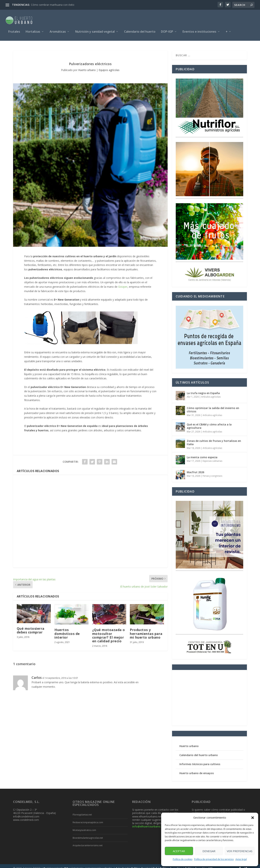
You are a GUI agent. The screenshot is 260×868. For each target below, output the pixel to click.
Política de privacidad (144, 864)
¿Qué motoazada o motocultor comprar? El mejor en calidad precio (109, 631)
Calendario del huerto (140, 30)
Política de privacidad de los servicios (214, 859)
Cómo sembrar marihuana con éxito (53, 5)
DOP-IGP (167, 30)
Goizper (123, 282)
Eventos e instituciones (199, 30)
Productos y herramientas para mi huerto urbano (146, 629)
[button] (253, 818)
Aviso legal (241, 859)
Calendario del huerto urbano (199, 751)
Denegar (209, 851)
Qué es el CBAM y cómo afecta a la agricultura (209, 422)
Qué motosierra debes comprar (31, 626)
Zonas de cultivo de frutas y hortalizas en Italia (214, 438)
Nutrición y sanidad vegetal (95, 30)
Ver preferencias (240, 851)
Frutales (14, 30)
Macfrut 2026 (195, 468)
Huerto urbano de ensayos (197, 769)
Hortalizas (33, 30)
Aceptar (179, 851)
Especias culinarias (212, 456)
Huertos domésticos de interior (67, 629)
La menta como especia (202, 453)
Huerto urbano (87, 66)
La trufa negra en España (203, 389)
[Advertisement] (90, 517)
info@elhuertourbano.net (149, 822)
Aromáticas (58, 30)
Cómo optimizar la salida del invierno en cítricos (213, 405)
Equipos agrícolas (109, 66)
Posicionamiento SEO (56, 864)
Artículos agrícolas (211, 392)
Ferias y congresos (212, 471)
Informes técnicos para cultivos (200, 760)
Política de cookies (183, 859)
